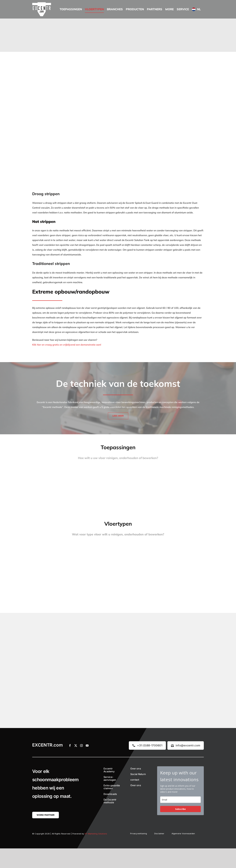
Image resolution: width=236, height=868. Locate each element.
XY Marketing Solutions (96, 834)
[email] (180, 800)
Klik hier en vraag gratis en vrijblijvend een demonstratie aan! (67, 345)
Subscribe (180, 809)
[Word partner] (46, 815)
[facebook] (70, 745)
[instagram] (81, 745)
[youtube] (87, 745)
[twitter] (76, 745)
